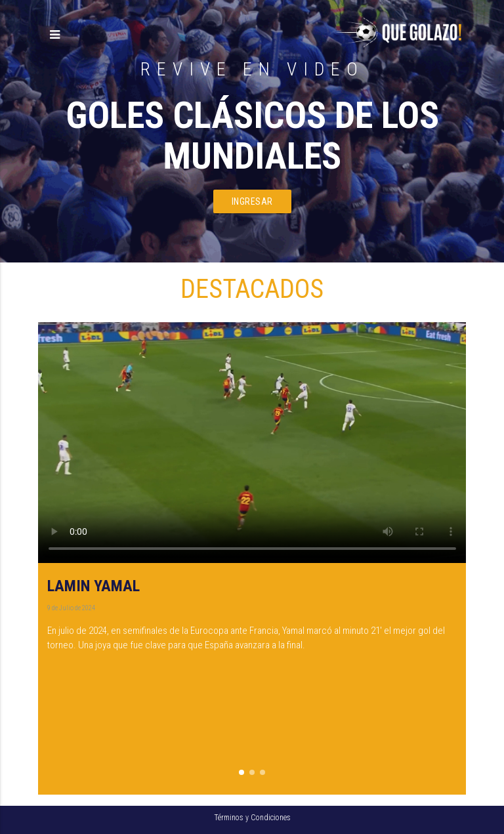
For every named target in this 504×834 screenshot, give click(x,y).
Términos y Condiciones (252, 818)
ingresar (252, 201)
